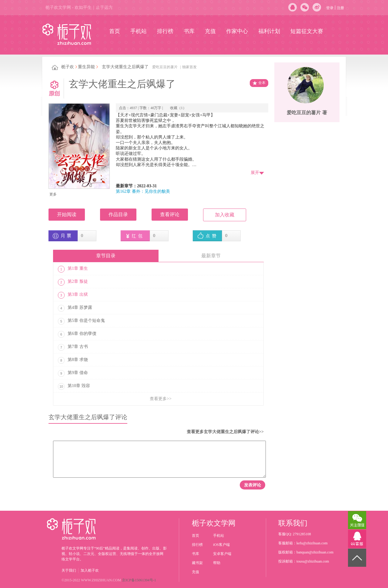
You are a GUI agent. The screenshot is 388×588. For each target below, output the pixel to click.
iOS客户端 (221, 545)
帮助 (217, 563)
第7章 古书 (73, 347)
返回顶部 (357, 564)
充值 (210, 31)
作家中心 (237, 31)
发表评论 (253, 485)
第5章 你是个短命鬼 (81, 321)
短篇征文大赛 (307, 31)
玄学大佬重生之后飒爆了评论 (88, 417)
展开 (255, 173)
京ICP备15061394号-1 (139, 580)
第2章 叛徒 (73, 282)
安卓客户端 (222, 554)
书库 (189, 31)
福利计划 (269, 31)
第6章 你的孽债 (77, 334)
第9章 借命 (73, 373)
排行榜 (165, 31)
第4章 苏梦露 (75, 308)
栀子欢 (68, 67)
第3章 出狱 (73, 295)
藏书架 (197, 563)
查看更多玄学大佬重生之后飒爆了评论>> (225, 432)
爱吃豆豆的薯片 (165, 67)
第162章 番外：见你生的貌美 (143, 191)
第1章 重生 (73, 269)
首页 (115, 31)
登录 (330, 8)
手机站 (139, 31)
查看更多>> (161, 399)
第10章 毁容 (74, 386)
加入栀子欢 (90, 570)
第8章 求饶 (73, 360)
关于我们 (69, 570)
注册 (340, 8)
